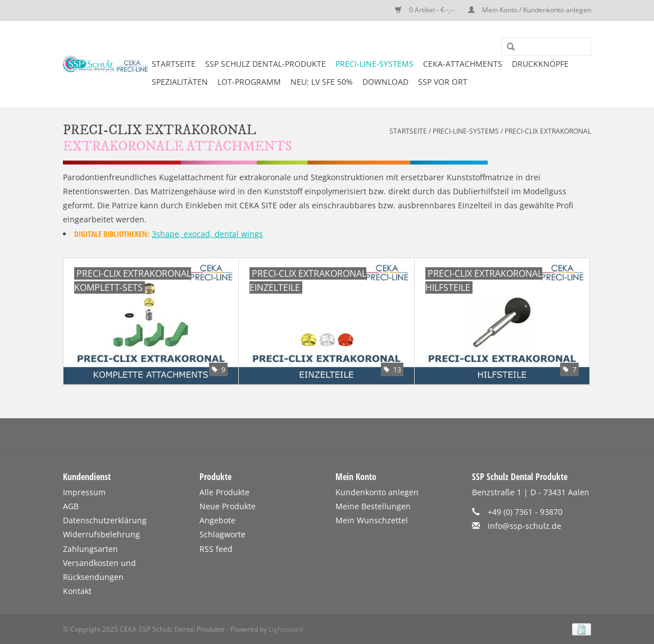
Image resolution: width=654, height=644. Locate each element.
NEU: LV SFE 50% (322, 82)
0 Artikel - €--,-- (426, 10)
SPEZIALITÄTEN (180, 82)
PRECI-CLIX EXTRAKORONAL (548, 131)
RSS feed (216, 549)
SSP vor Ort (443, 82)
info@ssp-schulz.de (524, 526)
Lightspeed (286, 629)
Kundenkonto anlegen (377, 492)
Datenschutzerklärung (105, 520)
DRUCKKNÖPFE (540, 64)
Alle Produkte (224, 492)
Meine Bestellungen (373, 506)
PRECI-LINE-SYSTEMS (374, 64)
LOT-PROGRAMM (249, 82)
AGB (71, 506)
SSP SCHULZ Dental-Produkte (265, 64)
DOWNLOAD (385, 82)
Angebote (217, 520)
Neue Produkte (228, 506)
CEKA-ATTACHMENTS (463, 64)
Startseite (174, 64)
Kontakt (77, 591)
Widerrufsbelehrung (101, 534)
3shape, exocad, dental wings (207, 234)
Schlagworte (222, 534)
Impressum (84, 492)
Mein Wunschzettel (372, 520)
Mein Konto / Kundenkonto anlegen (530, 10)
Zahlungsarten (90, 549)
